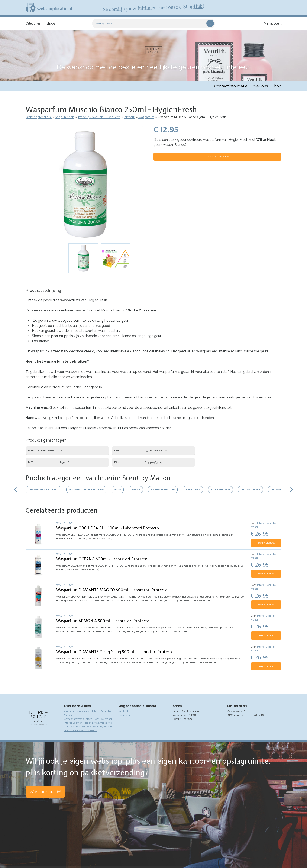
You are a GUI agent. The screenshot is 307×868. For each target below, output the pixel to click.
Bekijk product (266, 543)
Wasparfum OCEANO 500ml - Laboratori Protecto (102, 559)
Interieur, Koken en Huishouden (99, 117)
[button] (84, 185)
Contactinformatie (231, 86)
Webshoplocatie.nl (39, 117)
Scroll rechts (292, 489)
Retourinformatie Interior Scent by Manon (88, 727)
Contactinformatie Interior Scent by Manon (88, 719)
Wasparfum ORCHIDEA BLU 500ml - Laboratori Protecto (108, 528)
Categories (33, 23)
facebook (124, 711)
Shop (277, 86)
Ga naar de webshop (218, 157)
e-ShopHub (191, 6)
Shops (51, 23)
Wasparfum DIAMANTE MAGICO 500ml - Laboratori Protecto (112, 590)
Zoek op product (105, 23)
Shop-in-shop (65, 117)
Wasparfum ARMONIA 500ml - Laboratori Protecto (103, 621)
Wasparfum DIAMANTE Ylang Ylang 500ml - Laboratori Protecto (115, 652)
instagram (124, 715)
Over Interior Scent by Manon (81, 730)
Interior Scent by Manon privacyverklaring (88, 723)
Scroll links (15, 489)
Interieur (129, 117)
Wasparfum (146, 117)
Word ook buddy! (45, 792)
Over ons (260, 86)
